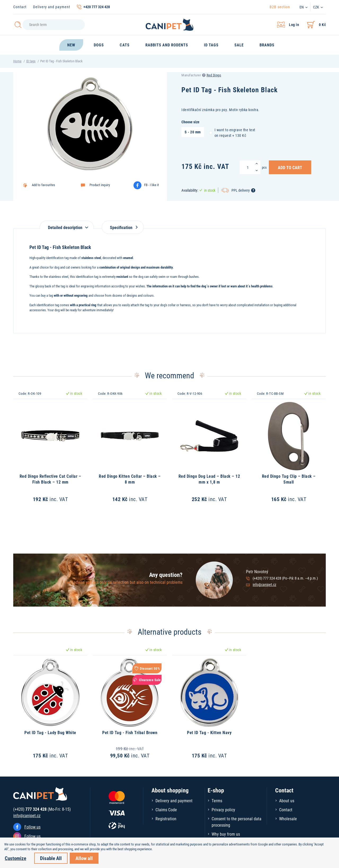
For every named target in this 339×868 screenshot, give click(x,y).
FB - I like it (151, 185)
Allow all (84, 858)
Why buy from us (226, 834)
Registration (166, 819)
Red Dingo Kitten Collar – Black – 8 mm (130, 479)
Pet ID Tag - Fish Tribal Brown (130, 732)
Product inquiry (100, 185)
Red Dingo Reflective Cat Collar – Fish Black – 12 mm (50, 479)
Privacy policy (223, 810)
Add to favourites (43, 185)
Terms (217, 801)
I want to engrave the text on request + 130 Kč (232, 132)
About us (287, 801)
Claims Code (166, 810)
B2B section (280, 7)
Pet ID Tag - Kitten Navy (209, 732)
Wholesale (288, 819)
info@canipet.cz (264, 584)
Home (17, 61)
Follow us (32, 827)
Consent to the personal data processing (237, 822)
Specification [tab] (123, 227)
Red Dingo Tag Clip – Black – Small (289, 479)
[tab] (67, 225)
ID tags (31, 61)
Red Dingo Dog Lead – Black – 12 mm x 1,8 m (209, 479)
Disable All (51, 858)
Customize (15, 858)
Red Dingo (214, 75)
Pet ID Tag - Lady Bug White (50, 732)
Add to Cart (290, 167)
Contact (20, 7)
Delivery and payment (52, 7)
